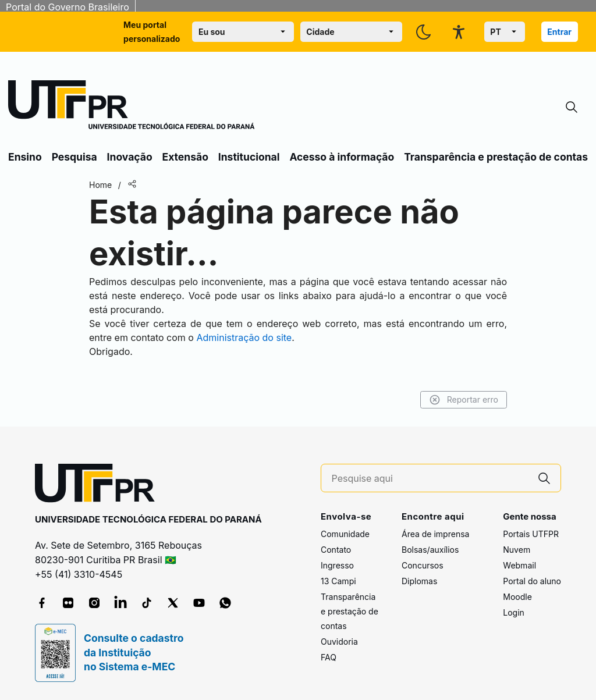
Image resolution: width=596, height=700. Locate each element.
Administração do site (244, 337)
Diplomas (419, 581)
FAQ (329, 657)
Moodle (517, 597)
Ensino (25, 157)
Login (514, 612)
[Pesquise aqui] (430, 479)
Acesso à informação (342, 157)
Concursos (423, 565)
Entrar (559, 32)
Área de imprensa (435, 534)
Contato (336, 550)
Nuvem (517, 550)
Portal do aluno (532, 581)
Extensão (185, 157)
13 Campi (338, 581)
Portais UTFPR (531, 534)
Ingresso (337, 565)
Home (100, 185)
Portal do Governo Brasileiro (68, 7)
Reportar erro (464, 400)
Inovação (130, 157)
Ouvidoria (339, 642)
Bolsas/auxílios (430, 550)
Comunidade (345, 534)
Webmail (519, 565)
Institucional (249, 157)
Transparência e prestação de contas (496, 157)
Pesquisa (74, 157)
